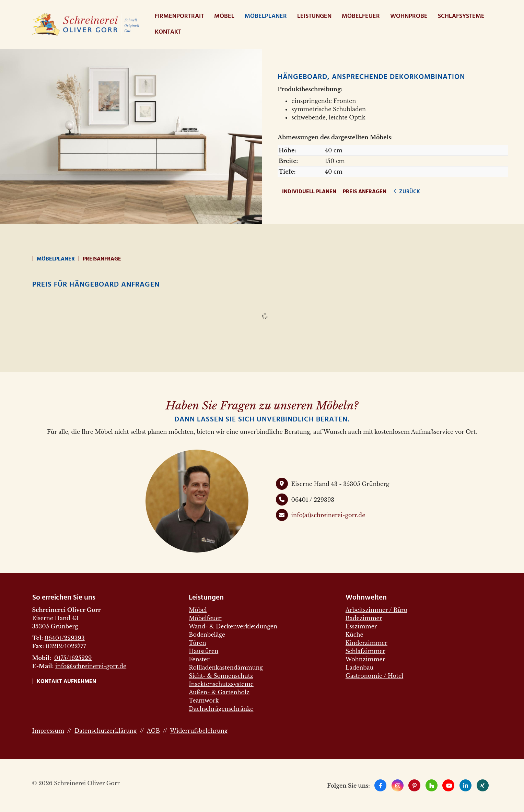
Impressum (48, 731)
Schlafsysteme (461, 16)
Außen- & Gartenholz (219, 692)
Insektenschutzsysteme (221, 684)
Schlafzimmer (365, 651)
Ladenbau (360, 668)
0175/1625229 (73, 658)
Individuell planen (309, 192)
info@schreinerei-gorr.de (91, 666)
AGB (153, 731)
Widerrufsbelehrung (199, 731)
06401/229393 (65, 638)
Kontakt (168, 32)
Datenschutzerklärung (106, 731)
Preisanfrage (102, 259)
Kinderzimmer (366, 643)
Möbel (224, 16)
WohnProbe (409, 16)
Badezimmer (364, 618)
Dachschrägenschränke (221, 709)
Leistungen (314, 16)
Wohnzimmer (365, 659)
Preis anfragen (365, 192)
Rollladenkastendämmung (226, 668)
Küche (354, 635)
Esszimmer (361, 626)
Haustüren (203, 651)
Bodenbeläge (207, 635)
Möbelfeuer (361, 16)
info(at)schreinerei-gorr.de (328, 515)
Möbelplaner (266, 16)
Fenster (199, 659)
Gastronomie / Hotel (374, 676)
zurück (409, 192)
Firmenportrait (179, 16)
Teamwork (204, 700)
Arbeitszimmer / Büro (376, 610)
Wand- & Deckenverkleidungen (233, 626)
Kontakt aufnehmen (66, 682)
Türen (197, 643)
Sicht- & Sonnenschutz (221, 676)
